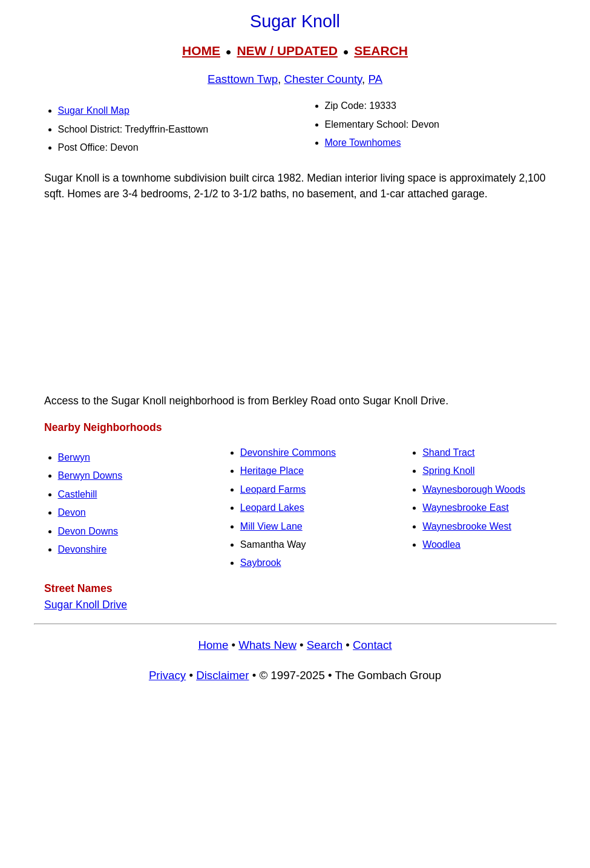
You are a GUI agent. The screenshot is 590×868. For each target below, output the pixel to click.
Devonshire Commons (288, 452)
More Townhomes (363, 143)
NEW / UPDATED (287, 51)
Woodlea (441, 544)
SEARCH (381, 51)
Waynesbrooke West (467, 526)
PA (375, 79)
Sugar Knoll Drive (86, 605)
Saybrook (261, 563)
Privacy (167, 675)
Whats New (267, 645)
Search (325, 645)
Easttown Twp (243, 79)
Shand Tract (448, 452)
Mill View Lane (271, 526)
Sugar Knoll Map (94, 110)
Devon (72, 512)
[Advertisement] (295, 297)
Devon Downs (88, 531)
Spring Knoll (448, 471)
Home (213, 645)
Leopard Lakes (272, 508)
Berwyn (74, 457)
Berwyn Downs (90, 475)
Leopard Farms (273, 489)
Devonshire (83, 549)
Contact (372, 645)
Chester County (323, 79)
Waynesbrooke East (466, 508)
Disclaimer (222, 675)
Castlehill (78, 494)
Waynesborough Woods (474, 489)
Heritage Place (272, 471)
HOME (201, 51)
